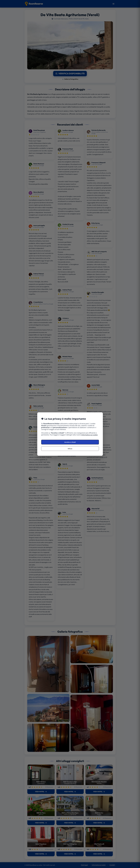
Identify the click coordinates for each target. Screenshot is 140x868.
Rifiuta (70, 449)
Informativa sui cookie (89, 435)
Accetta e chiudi (70, 442)
